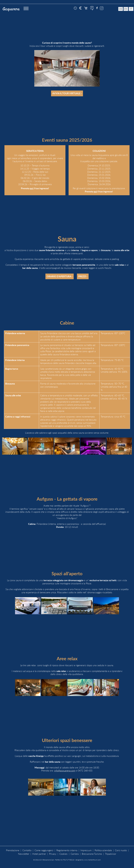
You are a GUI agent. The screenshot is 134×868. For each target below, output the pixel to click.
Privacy (53, 854)
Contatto (27, 850)
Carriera (75, 854)
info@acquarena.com (65, 771)
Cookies (63, 854)
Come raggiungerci (44, 850)
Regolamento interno (67, 850)
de (121, 9)
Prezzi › (83, 276)
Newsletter (24, 854)
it (131, 9)
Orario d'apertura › (60, 276)
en (126, 9)
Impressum (86, 850)
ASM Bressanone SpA (47, 860)
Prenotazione (13, 850)
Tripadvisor (111, 854)
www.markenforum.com (92, 860)
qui (32, 188)
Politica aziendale (103, 850)
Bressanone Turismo (92, 854)
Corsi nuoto (121, 850)
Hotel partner (39, 854)
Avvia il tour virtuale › (67, 93)
